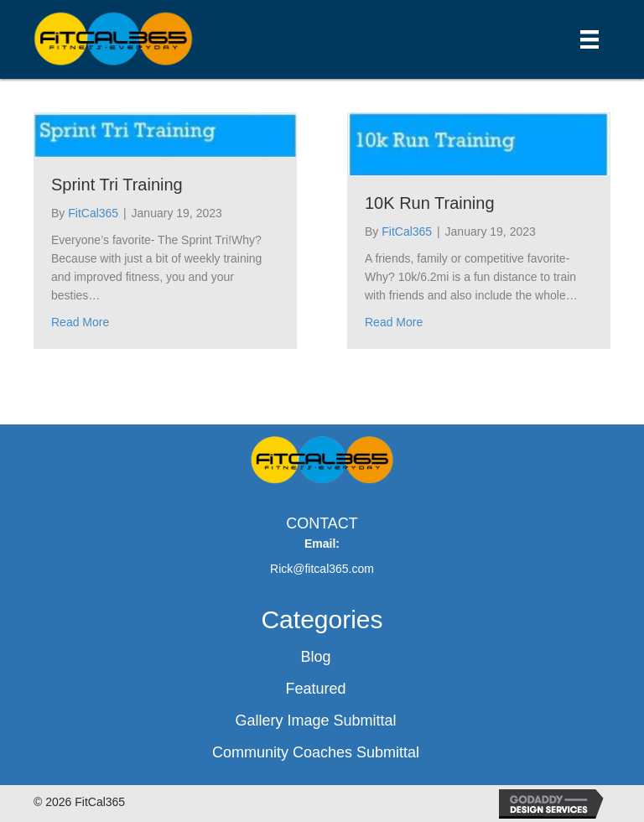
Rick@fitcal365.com (322, 569)
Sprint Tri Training (117, 185)
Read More (80, 322)
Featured (315, 689)
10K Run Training (430, 203)
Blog (315, 657)
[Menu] (589, 39)
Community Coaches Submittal (316, 752)
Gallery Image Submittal (315, 721)
